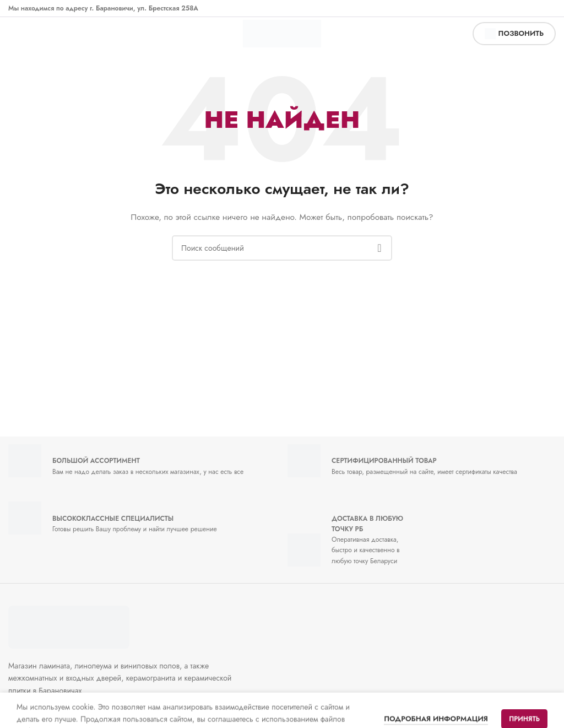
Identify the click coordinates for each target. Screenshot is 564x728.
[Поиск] (282, 248)
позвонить (514, 34)
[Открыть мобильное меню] (20, 34)
